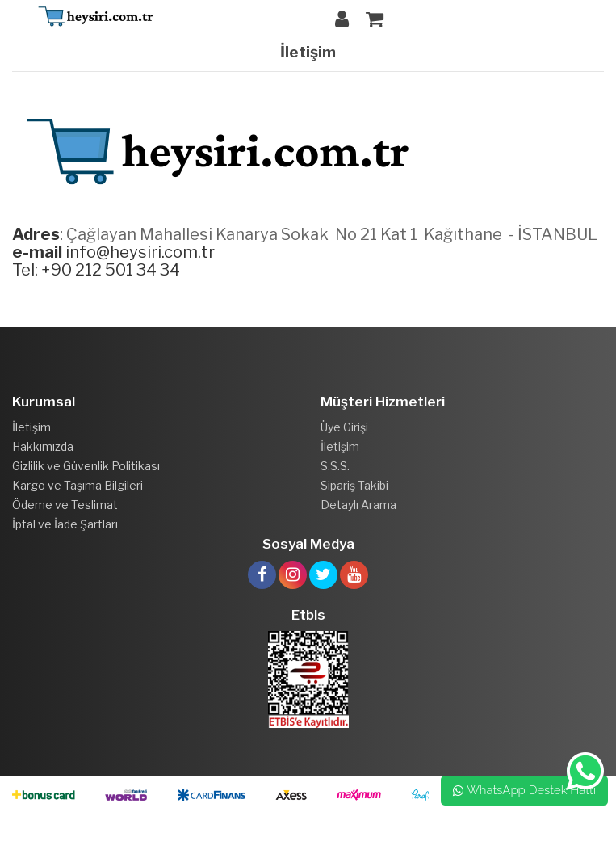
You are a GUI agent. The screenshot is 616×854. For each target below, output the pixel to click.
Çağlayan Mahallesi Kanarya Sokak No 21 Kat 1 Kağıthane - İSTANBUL (332, 234)
